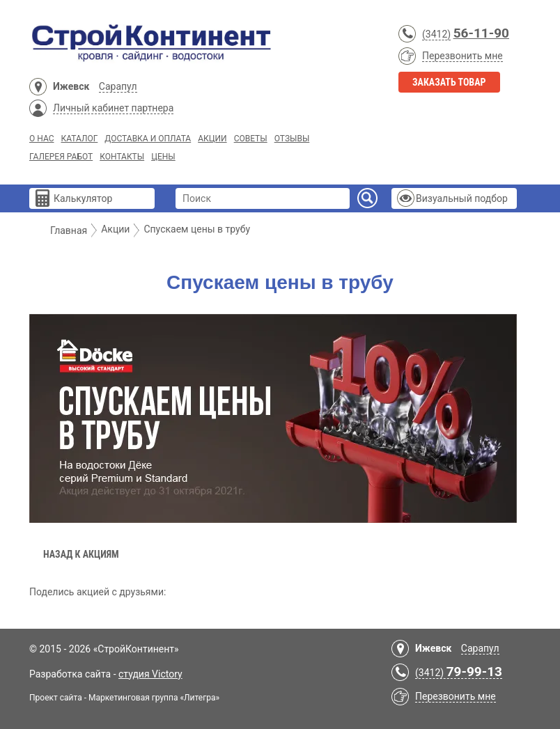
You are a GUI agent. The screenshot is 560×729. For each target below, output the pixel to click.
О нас (41, 139)
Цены (163, 157)
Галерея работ (61, 157)
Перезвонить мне (462, 56)
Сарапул (118, 86)
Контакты (122, 157)
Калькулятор (83, 198)
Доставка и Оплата (148, 139)
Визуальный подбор (462, 198)
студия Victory (150, 674)
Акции (212, 139)
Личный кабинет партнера (113, 108)
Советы (251, 139)
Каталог (79, 139)
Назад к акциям (81, 554)
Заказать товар (449, 82)
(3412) (436, 34)
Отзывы (292, 139)
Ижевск (71, 86)
